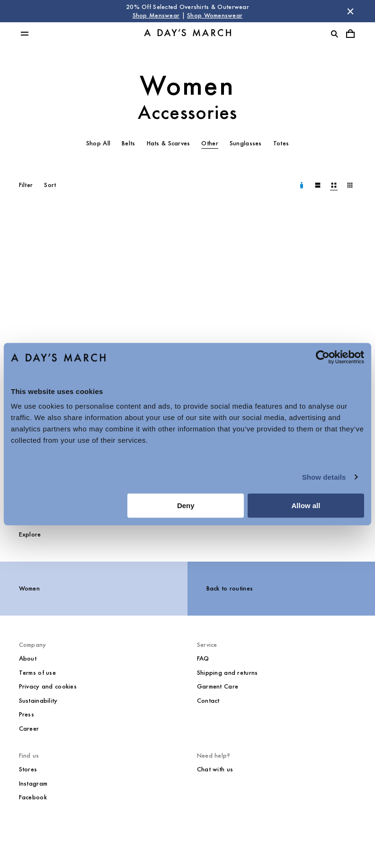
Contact (208, 701)
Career (29, 729)
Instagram (33, 783)
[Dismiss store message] (350, 11)
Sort (50, 185)
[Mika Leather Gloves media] (99, 329)
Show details (324, 477)
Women (187, 85)
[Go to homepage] (187, 34)
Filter (26, 185)
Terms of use (37, 673)
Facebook (33, 797)
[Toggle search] (334, 34)
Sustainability (38, 701)
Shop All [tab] (98, 143)
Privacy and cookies (48, 686)
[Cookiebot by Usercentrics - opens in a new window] (323, 357)
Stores (28, 769)
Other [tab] (210, 143)
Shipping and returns (228, 673)
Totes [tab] (281, 143)
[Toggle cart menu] (350, 34)
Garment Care (218, 686)
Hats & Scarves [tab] (169, 143)
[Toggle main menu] (25, 34)
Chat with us (215, 769)
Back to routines (230, 588)
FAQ (203, 658)
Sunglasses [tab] (246, 143)
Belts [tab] (128, 143)
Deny (186, 506)
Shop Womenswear (215, 15)
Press (27, 714)
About (28, 658)
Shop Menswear (156, 15)
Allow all (306, 506)
